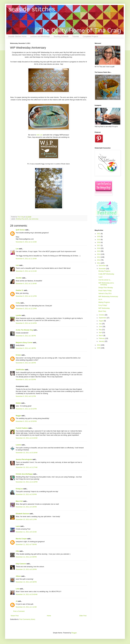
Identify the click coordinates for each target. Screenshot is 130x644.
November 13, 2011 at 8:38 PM (26, 582)
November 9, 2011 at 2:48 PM (26, 348)
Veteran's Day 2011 (105, 294)
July (100, 324)
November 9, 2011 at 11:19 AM (26, 259)
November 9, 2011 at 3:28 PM (26, 363)
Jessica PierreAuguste (24, 459)
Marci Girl (19, 501)
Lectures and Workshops (40, 36)
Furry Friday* (103, 305)
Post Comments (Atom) (27, 619)
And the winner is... (105, 280)
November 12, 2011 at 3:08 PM (26, 557)
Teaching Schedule (61, 36)
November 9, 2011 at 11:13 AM (26, 242)
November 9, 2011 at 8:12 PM (26, 396)
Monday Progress (104, 271)
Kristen (18, 355)
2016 (99, 248)
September (103, 318)
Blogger (74, 633)
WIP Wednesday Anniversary (108, 297)
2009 (99, 348)
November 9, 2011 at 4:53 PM (26, 380)
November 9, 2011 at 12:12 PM (26, 296)
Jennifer (19, 278)
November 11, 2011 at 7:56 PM (26, 544)
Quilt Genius (20, 230)
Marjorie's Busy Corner (24, 343)
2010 (99, 345)
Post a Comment (19, 611)
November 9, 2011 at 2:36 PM (26, 336)
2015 (99, 251)
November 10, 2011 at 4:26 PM (26, 507)
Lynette (18, 315)
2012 (99, 260)
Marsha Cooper (21, 539)
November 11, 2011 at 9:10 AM (26, 532)
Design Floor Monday (106, 288)
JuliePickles (20, 370)
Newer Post (15, 616)
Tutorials (76, 36)
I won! (100, 277)
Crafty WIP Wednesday (106, 274)
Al (17, 601)
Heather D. (20, 290)
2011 (99, 263)
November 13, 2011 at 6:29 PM (26, 569)
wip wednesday (34, 219)
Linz (17, 265)
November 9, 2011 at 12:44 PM (26, 323)
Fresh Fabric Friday (105, 291)
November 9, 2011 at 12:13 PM (26, 309)
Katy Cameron (21, 564)
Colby (18, 303)
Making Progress (104, 302)
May (100, 330)
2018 (99, 242)
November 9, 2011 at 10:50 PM (26, 421)
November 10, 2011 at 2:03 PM (26, 494)
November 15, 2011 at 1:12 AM (26, 607)
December (103, 266)
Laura (18, 526)
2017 (99, 245)
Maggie (18, 416)
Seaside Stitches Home (17, 36)
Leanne (18, 445)
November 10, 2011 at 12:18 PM (27, 482)
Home (49, 616)
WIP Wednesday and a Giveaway (106, 284)
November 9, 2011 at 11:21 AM (26, 271)
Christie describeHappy (24, 474)
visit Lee (39, 135)
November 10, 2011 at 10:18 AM (27, 453)
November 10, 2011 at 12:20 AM (27, 438)
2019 (99, 240)
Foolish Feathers (22, 428)
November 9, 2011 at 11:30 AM (26, 284)
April (101, 333)
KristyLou (19, 489)
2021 (99, 234)
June (101, 327)
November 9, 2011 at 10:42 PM (26, 409)
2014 (99, 254)
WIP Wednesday (104, 308)
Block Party (102, 311)
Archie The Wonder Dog (24, 330)
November (103, 269)
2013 (99, 257)
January (102, 341)
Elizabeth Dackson (22, 514)
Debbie (18, 403)
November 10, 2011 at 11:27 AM (27, 467)
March (101, 336)
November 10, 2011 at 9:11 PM (26, 519)
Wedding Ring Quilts (22, 219)
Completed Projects (90, 36)
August (101, 321)
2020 (99, 237)
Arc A (100, 299)
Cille (17, 551)
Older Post (83, 616)
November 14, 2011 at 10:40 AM (27, 594)
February (102, 338)
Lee (17, 249)
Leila (17, 589)
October (102, 315)
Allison (18, 576)
